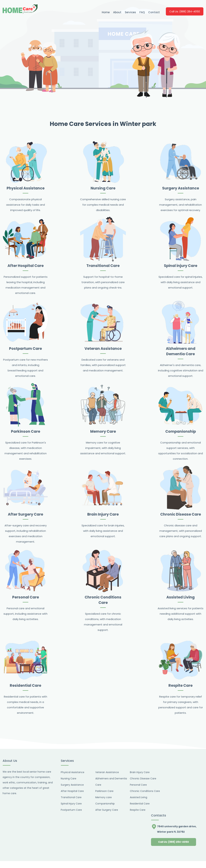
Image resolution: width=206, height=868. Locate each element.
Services (130, 12)
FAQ (142, 12)
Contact (154, 12)
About (117, 12)
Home (106, 12)
